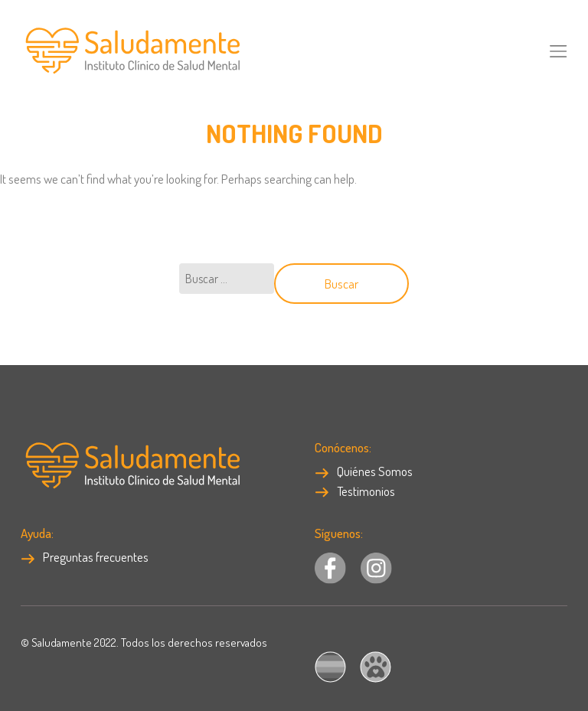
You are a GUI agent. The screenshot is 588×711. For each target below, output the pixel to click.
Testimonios (355, 491)
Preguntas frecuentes (85, 557)
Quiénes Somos (364, 471)
